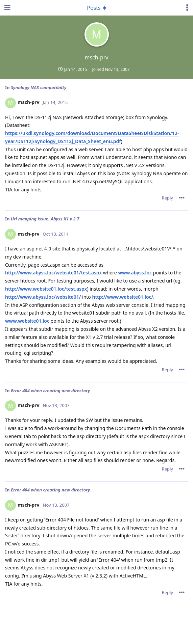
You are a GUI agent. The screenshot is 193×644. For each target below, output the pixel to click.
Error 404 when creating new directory (50, 391)
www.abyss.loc (135, 273)
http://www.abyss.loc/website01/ (43, 297)
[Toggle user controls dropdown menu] (187, 8)
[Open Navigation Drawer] (7, 8)
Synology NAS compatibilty (39, 87)
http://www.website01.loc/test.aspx (46, 289)
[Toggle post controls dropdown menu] (182, 198)
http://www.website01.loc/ (123, 297)
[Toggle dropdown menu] (97, 8)
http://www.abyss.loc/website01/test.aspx (53, 273)
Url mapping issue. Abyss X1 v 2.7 (45, 219)
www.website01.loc (27, 321)
